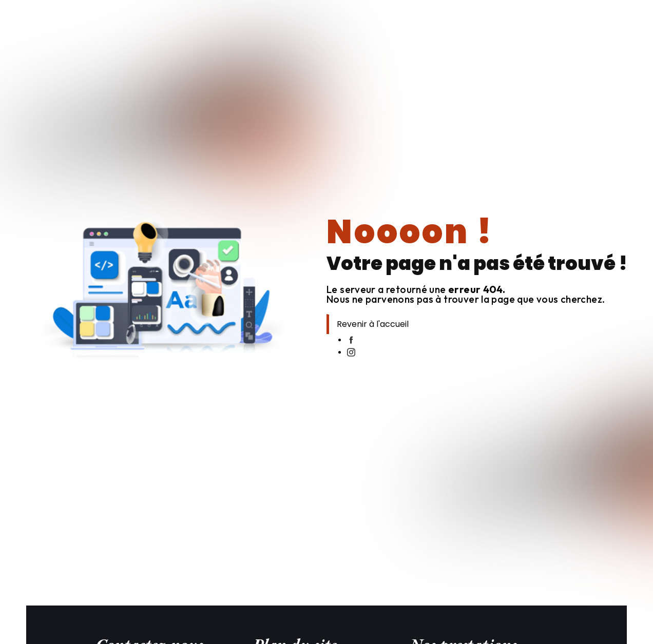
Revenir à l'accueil (373, 324)
